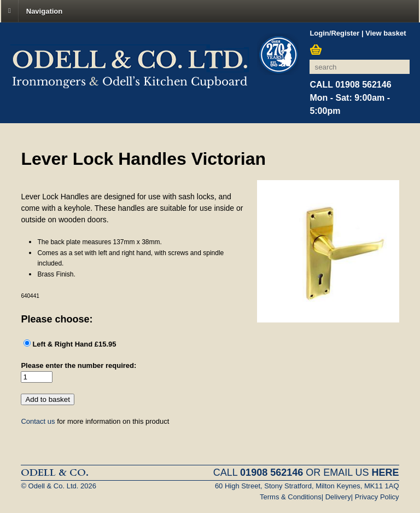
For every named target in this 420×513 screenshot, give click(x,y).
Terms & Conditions (291, 497)
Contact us (38, 421)
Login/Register (334, 33)
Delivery (338, 497)
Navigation (44, 11)
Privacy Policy (377, 497)
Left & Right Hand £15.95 (74, 344)
